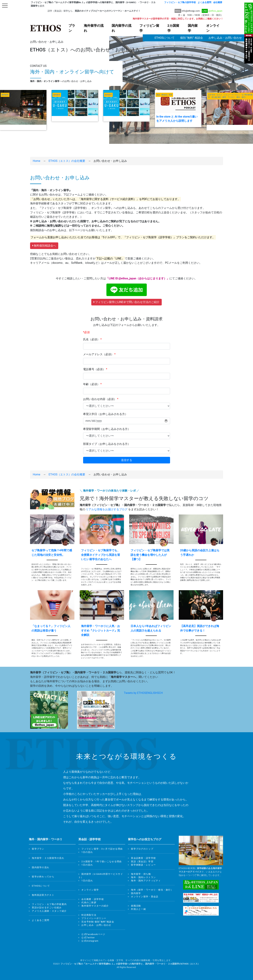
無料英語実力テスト (43, 895)
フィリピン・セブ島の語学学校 (180, 2)
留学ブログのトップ (142, 849)
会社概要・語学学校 (93, 899)
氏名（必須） (92, 339)
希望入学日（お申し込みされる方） (105, 414)
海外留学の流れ (94, 28)
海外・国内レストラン (143, 877)
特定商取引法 (89, 915)
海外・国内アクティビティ (146, 881)
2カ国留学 (173, 28)
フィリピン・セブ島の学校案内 (49, 904)
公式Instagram (90, 941)
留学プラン (38, 849)
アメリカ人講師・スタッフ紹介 (49, 911)
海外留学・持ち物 (141, 874)
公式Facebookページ (93, 934)
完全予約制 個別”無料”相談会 (98, 922)
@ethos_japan (215, 11)
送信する (127, 460)
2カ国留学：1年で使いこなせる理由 (101, 861)
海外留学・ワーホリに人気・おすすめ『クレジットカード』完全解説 (101, 630)
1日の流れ (87, 852)
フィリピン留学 (149, 28)
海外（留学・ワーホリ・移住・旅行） (232, 97)
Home (37, 161)
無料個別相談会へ (44, 246)
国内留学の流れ (122, 28)
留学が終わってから (43, 877)
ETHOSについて (165, 38)
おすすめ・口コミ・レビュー (219, 95)
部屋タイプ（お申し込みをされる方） (107, 444)
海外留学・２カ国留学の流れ (48, 858)
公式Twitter (88, 938)
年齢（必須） (92, 384)
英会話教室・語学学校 (143, 858)
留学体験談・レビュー (143, 865)
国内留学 (193, 28)
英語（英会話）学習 (164, 95)
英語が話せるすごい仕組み (47, 908)
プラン (72, 28)
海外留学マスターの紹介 (95, 906)
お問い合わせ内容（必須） (101, 399)
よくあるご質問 (41, 920)
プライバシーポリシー (94, 918)
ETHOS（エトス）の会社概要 (67, 161)
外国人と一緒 (138, 909)
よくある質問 (204, 2)
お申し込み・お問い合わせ (225, 38)
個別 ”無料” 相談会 (192, 38)
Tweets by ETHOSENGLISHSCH (143, 693)
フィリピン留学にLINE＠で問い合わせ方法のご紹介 (126, 302)
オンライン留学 (90, 890)
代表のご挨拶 (89, 902)
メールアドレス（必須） (99, 354)
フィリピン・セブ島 (239, 95)
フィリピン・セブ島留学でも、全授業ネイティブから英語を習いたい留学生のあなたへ (101, 555)
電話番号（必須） (95, 369)
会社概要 (218, 2)
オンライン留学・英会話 (145, 897)
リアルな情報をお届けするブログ (107, 509)
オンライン (213, 28)
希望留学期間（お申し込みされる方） (107, 429)
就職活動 (136, 906)
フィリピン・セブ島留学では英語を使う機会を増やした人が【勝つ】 (150, 555)
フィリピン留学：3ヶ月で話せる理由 (102, 849)
